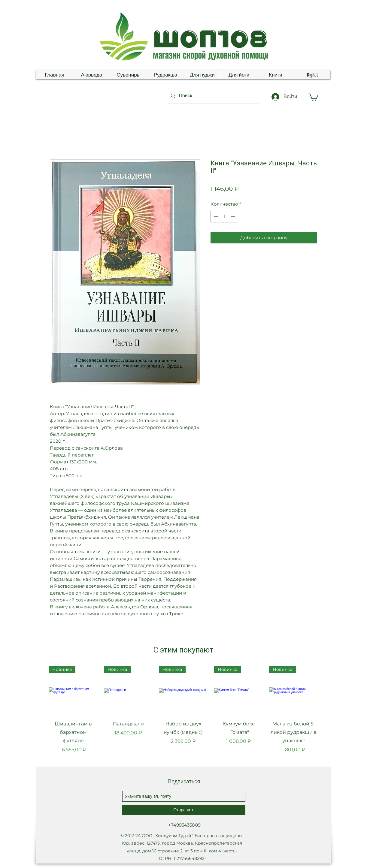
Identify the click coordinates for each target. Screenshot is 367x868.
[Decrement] (215, 217)
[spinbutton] (224, 217)
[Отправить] (184, 810)
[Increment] (234, 217)
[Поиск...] (212, 96)
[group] (183, 714)
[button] (313, 97)
